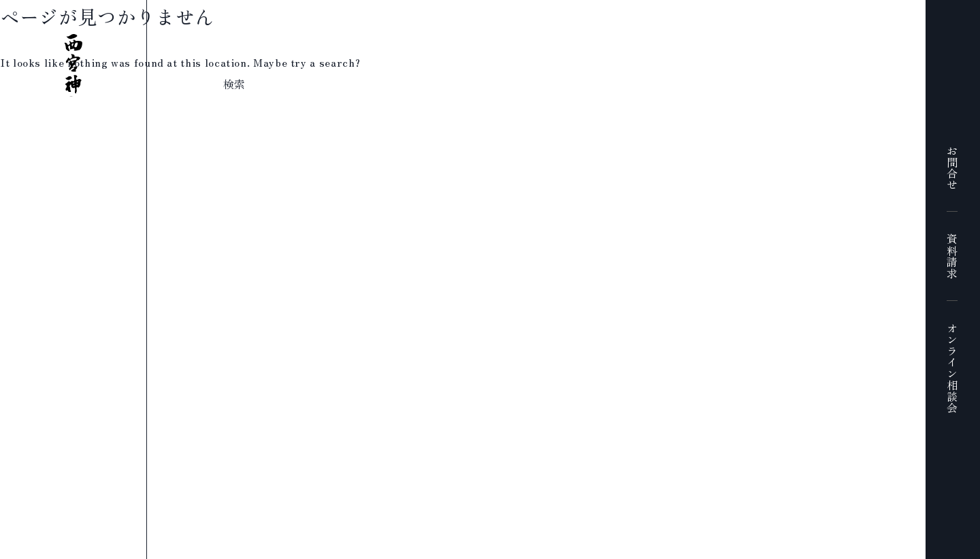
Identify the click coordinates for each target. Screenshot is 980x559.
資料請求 (952, 256)
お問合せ (952, 168)
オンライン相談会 (952, 368)
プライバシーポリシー (430, 550)
